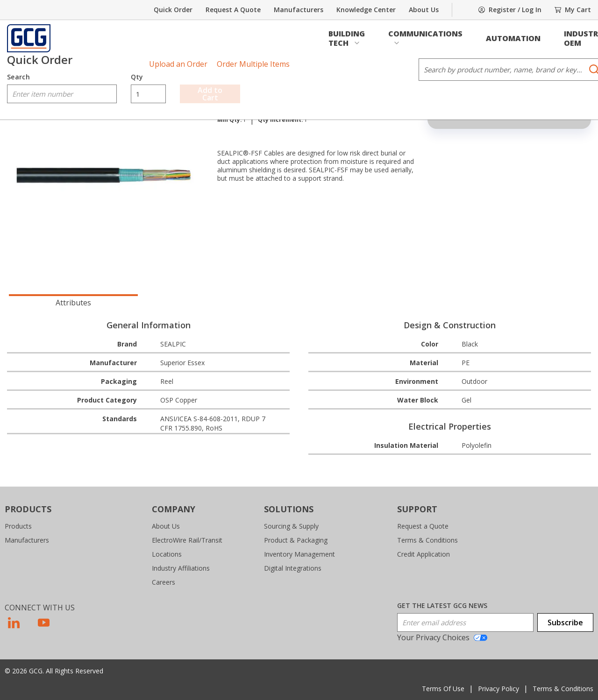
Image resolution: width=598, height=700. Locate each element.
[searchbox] (62, 94)
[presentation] (73, 302)
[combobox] (62, 94)
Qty (137, 77)
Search (18, 77)
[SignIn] (510, 10)
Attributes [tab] (73, 303)
